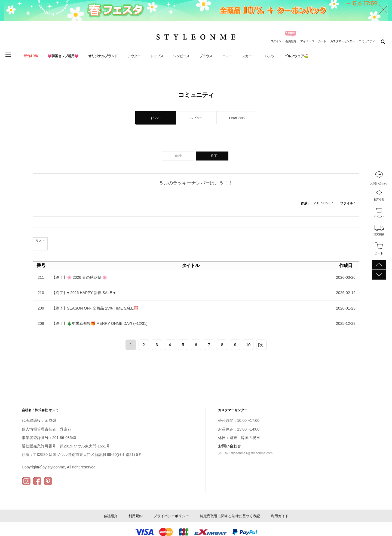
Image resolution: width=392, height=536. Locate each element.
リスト (40, 241)
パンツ (269, 56)
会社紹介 (111, 516)
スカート (248, 56)
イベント (379, 217)
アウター (134, 56)
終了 (214, 156)
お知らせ (379, 199)
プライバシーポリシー (171, 516)
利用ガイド (280, 516)
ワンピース (181, 56)
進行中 (180, 156)
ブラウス (206, 56)
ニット (227, 56)
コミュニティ (367, 41)
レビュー (196, 118)
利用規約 (136, 516)
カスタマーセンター (342, 41)
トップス (157, 56)
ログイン (276, 41)
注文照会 (379, 234)
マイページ (307, 41)
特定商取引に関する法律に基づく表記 (230, 516)
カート (322, 41)
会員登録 (291, 41)
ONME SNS (237, 118)
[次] (261, 345)
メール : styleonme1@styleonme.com (245, 453)
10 (248, 345)
